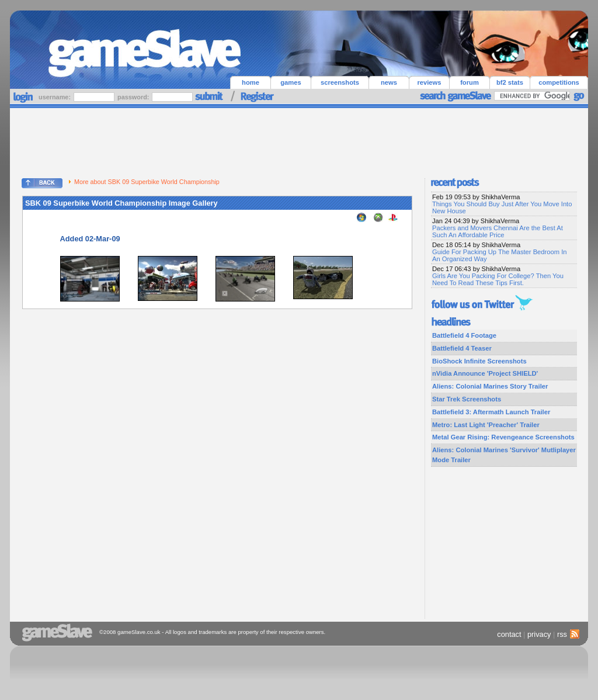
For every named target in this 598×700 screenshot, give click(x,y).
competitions (559, 82)
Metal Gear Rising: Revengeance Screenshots (503, 437)
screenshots (340, 82)
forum (470, 82)
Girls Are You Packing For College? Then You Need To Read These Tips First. (498, 279)
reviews (429, 82)
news (389, 82)
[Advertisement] (299, 140)
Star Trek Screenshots (467, 399)
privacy (539, 634)
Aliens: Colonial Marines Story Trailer (490, 386)
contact (509, 634)
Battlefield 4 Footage (464, 335)
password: (134, 97)
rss (567, 634)
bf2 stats (510, 82)
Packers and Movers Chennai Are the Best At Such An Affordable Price (498, 231)
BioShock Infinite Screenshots (479, 361)
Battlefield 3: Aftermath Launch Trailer (491, 412)
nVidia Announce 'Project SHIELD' (485, 373)
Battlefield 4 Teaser (462, 348)
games (291, 82)
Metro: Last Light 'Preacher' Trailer (486, 425)
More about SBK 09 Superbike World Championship (144, 182)
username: (55, 97)
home (251, 82)
